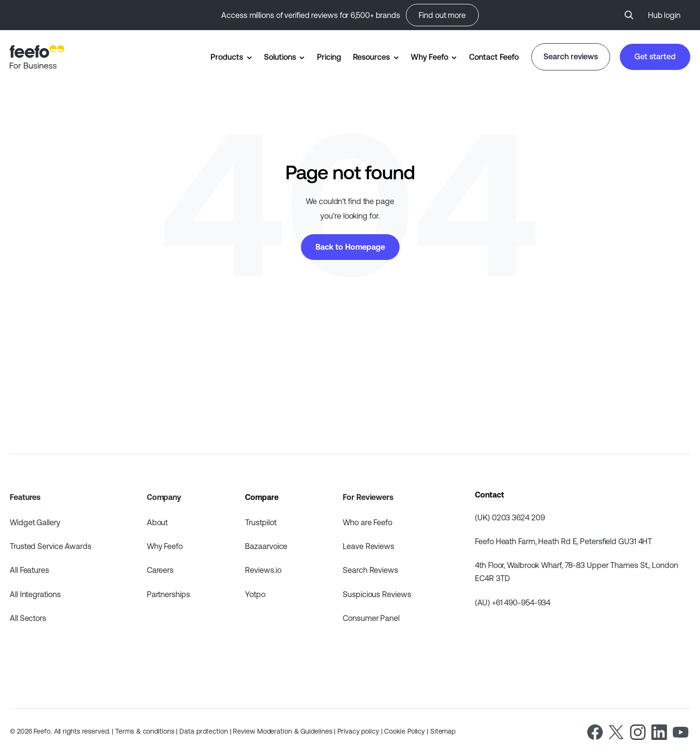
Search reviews (571, 56)
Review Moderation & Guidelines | (285, 731)
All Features (29, 570)
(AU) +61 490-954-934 (513, 602)
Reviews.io (263, 570)
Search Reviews (370, 570)
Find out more (442, 15)
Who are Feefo (367, 522)
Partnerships (168, 594)
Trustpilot (261, 522)
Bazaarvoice (266, 546)
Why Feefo (429, 57)
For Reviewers (368, 497)
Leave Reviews (368, 546)
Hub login (664, 15)
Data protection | (206, 731)
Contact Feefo (494, 57)
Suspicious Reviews (377, 594)
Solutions (280, 57)
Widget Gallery (35, 522)
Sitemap (443, 731)
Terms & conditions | (147, 731)
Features (25, 497)
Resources (371, 57)
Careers (160, 570)
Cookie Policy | (407, 731)
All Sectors (28, 618)
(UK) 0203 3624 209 (510, 517)
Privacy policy (359, 731)
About (157, 522)
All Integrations (35, 594)
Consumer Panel (371, 618)
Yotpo (255, 594)
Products (227, 57)
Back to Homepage (350, 247)
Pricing (329, 57)
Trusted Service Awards (51, 546)
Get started (655, 56)
